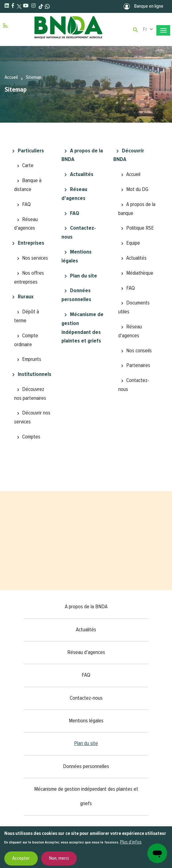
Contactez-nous (79, 233)
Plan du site (84, 276)
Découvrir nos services (32, 417)
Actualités (82, 174)
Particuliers (31, 151)
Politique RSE (140, 228)
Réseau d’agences (26, 224)
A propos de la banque (137, 209)
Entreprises (31, 243)
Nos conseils (139, 351)
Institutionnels (35, 374)
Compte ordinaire (26, 340)
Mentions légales (76, 256)
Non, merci (59, 858)
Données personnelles (76, 295)
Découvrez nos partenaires (30, 394)
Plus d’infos (131, 842)
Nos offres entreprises (29, 278)
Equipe (133, 243)
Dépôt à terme (27, 316)
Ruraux (26, 297)
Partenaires (138, 365)
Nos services (35, 258)
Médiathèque (140, 273)
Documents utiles (134, 307)
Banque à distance (28, 185)
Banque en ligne (143, 6)
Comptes (31, 437)
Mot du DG (137, 189)
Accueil (11, 78)
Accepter (21, 858)
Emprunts (32, 359)
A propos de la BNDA (82, 155)
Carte (28, 166)
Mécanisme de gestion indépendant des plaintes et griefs (82, 328)
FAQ (26, 205)
